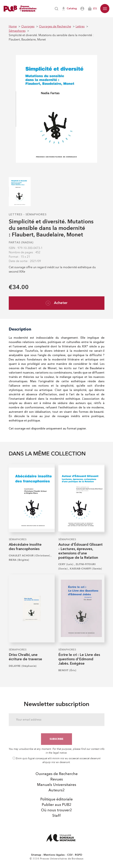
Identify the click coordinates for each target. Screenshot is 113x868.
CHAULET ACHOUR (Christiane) (29, 556)
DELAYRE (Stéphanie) (23, 666)
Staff (56, 816)
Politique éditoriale (56, 800)
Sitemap (36, 855)
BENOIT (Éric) (67, 670)
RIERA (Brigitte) (19, 560)
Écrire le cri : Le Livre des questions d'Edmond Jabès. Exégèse (79, 659)
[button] (105, 9)
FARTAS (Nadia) (21, 243)
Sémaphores (36, 215)
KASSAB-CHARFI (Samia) (86, 569)
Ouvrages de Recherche (57, 774)
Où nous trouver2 (56, 810)
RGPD (79, 855)
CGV (70, 855)
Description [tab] (20, 329)
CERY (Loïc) (66, 564)
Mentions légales (54, 855)
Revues (57, 780)
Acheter (57, 303)
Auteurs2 (57, 790)
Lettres (16, 215)
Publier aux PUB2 (57, 805)
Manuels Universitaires (57, 785)
